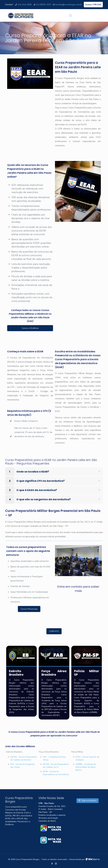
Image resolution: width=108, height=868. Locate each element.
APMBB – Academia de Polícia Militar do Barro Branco (86, 767)
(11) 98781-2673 (44, 5)
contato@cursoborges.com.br (69, 5)
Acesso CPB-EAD (93, 5)
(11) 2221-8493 (25, 5)
